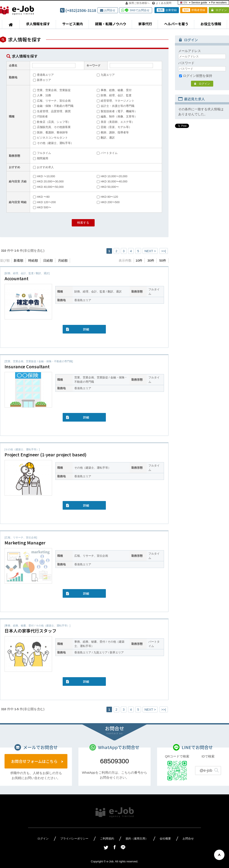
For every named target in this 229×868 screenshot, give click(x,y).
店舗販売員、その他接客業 (52, 127)
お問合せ (108, 10)
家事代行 (145, 24)
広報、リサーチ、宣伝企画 (52, 101)
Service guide (199, 3)
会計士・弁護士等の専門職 (116, 106)
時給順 (33, 260)
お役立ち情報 (211, 24)
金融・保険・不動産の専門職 (53, 106)
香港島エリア (43, 75)
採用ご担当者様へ (138, 3)
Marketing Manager (25, 543)
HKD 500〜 (42, 207)
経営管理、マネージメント (116, 101)
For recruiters (219, 3)
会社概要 (165, 839)
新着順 (18, 260)
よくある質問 (162, 3)
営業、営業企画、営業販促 (52, 90)
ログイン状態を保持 (196, 76)
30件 (151, 260)
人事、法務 (42, 95)
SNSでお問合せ (140, 10)
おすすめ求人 (43, 167)
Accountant (17, 278)
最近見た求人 (194, 99)
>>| (164, 251)
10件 (139, 260)
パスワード (186, 63)
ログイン (219, 10)
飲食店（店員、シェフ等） (52, 122)
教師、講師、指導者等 (113, 132)
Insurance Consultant (27, 366)
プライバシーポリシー (74, 839)
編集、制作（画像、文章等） (117, 116)
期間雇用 (41, 158)
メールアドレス (190, 51)
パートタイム (107, 153)
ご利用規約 (107, 839)
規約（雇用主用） (137, 839)
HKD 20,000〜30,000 (48, 181)
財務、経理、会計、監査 (114, 95)
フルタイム (42, 153)
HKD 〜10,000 (44, 176)
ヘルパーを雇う (176, 24)
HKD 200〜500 (108, 202)
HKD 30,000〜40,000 (112, 181)
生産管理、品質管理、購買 (52, 111)
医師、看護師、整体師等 (50, 132)
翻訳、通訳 (106, 138)
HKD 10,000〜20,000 (112, 176)
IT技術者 (41, 116)
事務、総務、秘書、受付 (114, 90)
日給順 (48, 260)
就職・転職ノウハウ (111, 24)
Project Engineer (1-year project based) (45, 455)
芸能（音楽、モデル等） (114, 127)
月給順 (63, 260)
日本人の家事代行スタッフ (30, 631)
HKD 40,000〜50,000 (48, 187)
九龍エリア (106, 75)
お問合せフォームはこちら (34, 761)
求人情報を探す (38, 24)
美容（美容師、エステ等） (116, 122)
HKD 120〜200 (44, 202)
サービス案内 (73, 24)
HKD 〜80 (41, 197)
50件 (163, 260)
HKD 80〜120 (107, 197)
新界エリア (42, 80)
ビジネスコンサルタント (50, 138)
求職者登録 (194, 10)
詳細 (86, 329)
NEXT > (150, 251)
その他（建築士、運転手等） (53, 143)
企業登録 (167, 10)
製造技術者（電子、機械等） (117, 111)
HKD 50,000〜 (108, 187)
